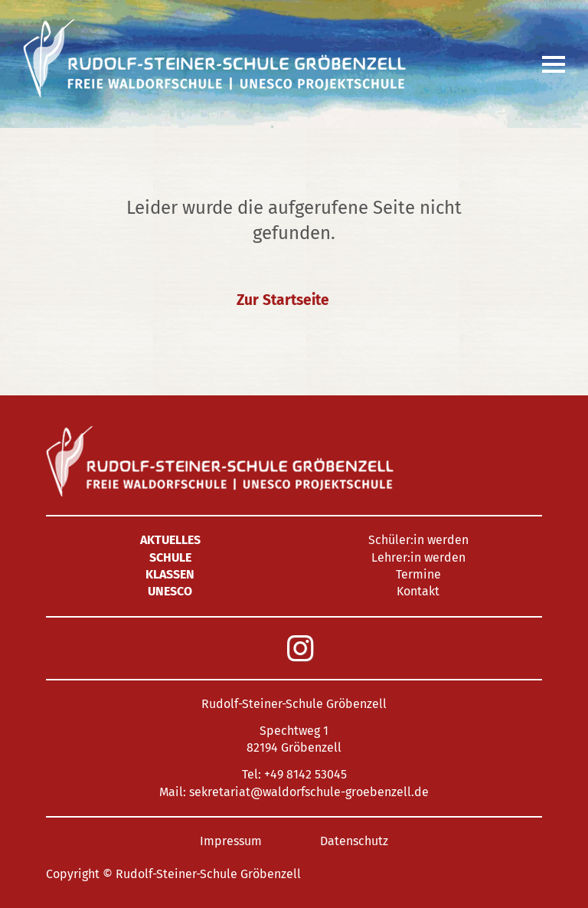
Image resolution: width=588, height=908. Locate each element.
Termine (418, 574)
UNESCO (170, 591)
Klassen (170, 574)
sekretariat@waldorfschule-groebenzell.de (309, 792)
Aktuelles (170, 540)
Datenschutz (354, 841)
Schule (170, 557)
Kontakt (418, 591)
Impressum (231, 841)
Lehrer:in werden (418, 557)
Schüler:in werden (418, 540)
